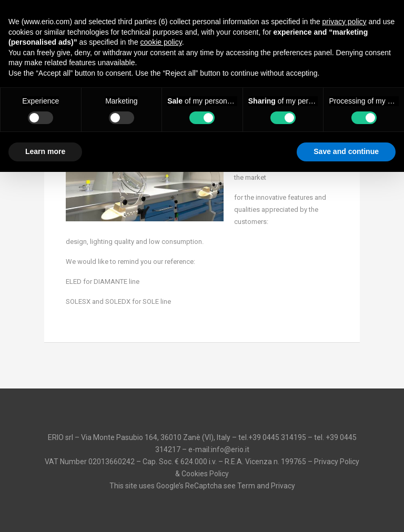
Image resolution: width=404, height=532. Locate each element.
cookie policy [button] (161, 42)
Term (246, 486)
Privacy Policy (337, 462)
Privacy (283, 486)
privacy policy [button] (345, 22)
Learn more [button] (45, 151)
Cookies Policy (205, 474)
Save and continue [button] (346, 151)
